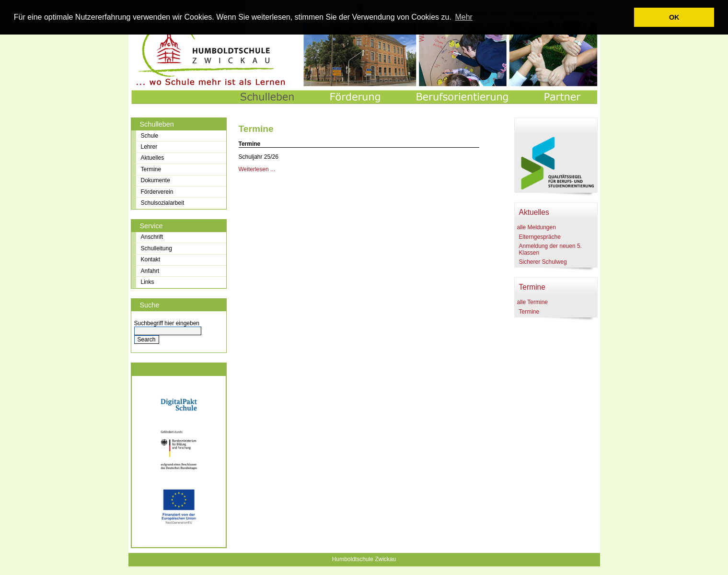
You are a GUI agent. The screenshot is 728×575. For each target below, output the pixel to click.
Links (148, 282)
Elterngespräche (540, 237)
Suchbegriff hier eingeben (167, 323)
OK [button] (674, 17)
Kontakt (151, 259)
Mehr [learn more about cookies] (463, 17)
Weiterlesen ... (257, 169)
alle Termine (532, 302)
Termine (151, 169)
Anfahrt (150, 271)
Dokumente (156, 180)
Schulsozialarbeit (163, 203)
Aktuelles (153, 158)
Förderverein (157, 192)
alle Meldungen (537, 227)
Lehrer (149, 147)
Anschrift (152, 237)
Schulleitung (156, 248)
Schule (150, 136)
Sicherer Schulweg (543, 262)
